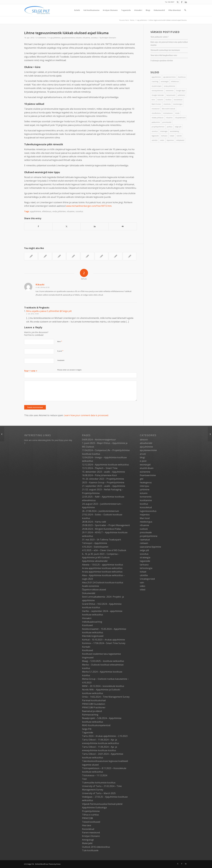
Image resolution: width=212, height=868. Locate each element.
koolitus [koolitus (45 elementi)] (168, 100)
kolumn (79, 38)
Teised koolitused (91, 822)
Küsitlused (87, 625)
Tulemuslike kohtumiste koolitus (99, 783)
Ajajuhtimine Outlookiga (94, 807)
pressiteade (146, 532)
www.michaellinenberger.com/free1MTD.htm (89, 206)
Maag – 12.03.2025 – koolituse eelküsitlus (103, 661)
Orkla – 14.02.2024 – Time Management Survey (106, 697)
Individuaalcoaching (92, 622)
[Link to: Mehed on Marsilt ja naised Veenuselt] (116, 256)
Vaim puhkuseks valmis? (159, 37)
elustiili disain (147, 468)
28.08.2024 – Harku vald (94, 522)
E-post (60, 351)
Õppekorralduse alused (94, 590)
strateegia (145, 557)
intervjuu (144, 486)
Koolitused (87, 650)
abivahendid (146, 443)
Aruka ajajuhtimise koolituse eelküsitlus (102, 568)
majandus (145, 515)
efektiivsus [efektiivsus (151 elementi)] (175, 81)
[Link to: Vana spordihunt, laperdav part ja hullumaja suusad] (130, 256)
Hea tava (87, 825)
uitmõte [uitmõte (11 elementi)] (155, 140)
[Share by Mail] (123, 226)
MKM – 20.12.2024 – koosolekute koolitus (103, 686)
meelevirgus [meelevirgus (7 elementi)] (178, 104)
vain (142, 583)
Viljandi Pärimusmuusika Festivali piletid (102, 804)
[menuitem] (77, 10)
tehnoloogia (146, 568)
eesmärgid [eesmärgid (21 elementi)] (165, 81)
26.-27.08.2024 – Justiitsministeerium (100, 511)
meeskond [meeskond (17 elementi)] (156, 109)
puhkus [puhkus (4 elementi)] (170, 127)
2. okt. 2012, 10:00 (32, 314)
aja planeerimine (68, 38)
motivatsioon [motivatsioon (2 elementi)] (168, 113)
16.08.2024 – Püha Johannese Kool (99, 475)
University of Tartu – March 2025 (99, 793)
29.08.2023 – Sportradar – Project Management (106, 525)
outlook (144, 529)
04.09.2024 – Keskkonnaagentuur (99, 440)
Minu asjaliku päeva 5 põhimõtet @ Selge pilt (49, 311)
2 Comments (41, 38)
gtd (141, 479)
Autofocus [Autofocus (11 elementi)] (182, 77)
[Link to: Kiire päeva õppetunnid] (59, 256)
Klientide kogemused (93, 636)
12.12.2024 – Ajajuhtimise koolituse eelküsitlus (105, 465)
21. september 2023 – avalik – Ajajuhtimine (104, 486)
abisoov (144, 440)
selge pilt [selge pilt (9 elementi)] (178, 127)
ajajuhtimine (35, 211)
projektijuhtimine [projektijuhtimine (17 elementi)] (158, 127)
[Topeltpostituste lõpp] (2, 434)
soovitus (94, 38)
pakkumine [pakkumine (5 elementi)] (156, 122)
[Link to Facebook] (182, 2)
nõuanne (86, 38)
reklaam (144, 543)
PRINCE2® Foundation (94, 704)
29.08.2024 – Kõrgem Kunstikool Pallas (102, 529)
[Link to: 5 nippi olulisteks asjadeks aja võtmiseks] (73, 256)
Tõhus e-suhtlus (90, 815)
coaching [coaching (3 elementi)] (155, 81)
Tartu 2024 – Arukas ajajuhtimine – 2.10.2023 (105, 736)
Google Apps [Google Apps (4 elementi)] (181, 90)
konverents (146, 497)
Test (84, 779)
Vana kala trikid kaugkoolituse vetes (164, 55)
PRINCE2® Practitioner (94, 707)
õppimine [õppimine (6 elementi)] (170, 140)
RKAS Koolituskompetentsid (96, 725)
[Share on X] (67, 226)
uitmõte (144, 575)
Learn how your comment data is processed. (86, 415)
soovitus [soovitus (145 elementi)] (155, 131)
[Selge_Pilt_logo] (37, 10)
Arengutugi (88, 840)
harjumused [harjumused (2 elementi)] (171, 95)
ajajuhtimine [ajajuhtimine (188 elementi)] (156, 77)
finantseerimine (148, 475)
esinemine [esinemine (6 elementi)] (170, 90)
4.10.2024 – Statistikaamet (95, 547)
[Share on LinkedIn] (95, 226)
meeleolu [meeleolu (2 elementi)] (167, 104)
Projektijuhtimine (91, 811)
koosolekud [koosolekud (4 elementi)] (178, 100)
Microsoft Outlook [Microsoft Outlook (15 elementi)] (169, 109)
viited (143, 590)
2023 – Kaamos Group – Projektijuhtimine (103, 482)
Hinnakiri (87, 618)
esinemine (145, 472)
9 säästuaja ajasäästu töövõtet (162, 61)
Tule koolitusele (90, 850)
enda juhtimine (59, 211)
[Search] (185, 10)
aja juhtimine (55, 38)
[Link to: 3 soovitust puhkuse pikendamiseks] (101, 256)
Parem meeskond (91, 833)
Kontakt (86, 647)
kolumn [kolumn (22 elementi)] (160, 100)
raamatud (145, 540)
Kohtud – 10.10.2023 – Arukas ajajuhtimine (103, 640)
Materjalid (87, 843)
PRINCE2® (87, 818)
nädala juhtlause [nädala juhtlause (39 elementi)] (158, 118)
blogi (142, 457)
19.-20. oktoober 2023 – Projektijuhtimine (103, 479)
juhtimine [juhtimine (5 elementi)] (181, 95)
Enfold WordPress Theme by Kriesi (48, 864)
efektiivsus (47, 211)
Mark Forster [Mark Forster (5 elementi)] (156, 104)
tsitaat (143, 572)
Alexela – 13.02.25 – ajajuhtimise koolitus (103, 565)
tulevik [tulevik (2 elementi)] (179, 136)
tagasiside (145, 561)
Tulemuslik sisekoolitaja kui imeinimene (165, 50)
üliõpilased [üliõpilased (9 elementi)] (180, 140)
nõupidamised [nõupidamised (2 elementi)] (180, 118)
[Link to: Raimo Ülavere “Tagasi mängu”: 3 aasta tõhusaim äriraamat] (31, 256)
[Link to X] (178, 2)
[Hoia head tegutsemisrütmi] (210, 434)
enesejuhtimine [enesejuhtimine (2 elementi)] (157, 90)
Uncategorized (147, 579)
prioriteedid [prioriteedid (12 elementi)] (167, 122)
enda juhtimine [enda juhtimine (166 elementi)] (170, 86)
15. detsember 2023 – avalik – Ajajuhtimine (103, 472)
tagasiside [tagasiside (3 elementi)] (155, 136)
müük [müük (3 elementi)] (177, 113)
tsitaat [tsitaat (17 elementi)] (172, 136)
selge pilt (144, 550)
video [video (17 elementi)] (162, 140)
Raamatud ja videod (92, 711)
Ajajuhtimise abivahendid (95, 561)
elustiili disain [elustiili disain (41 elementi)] (157, 86)
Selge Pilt (87, 729)
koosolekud (146, 507)
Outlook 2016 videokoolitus (96, 847)
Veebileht (61, 360)
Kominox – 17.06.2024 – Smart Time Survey (104, 643)
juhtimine (145, 490)
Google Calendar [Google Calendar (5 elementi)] (158, 95)
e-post (143, 461)
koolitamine (146, 500)
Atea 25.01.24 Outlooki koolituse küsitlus (103, 583)
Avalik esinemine (91, 586)
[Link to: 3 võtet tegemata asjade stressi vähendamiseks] (87, 256)
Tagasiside (88, 732)
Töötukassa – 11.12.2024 (95, 775)
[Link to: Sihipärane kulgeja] (45, 256)
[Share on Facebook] (38, 226)
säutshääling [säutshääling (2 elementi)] (174, 131)
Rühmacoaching (90, 715)
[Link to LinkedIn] (186, 2)
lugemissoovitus (148, 511)
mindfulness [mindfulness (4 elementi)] (156, 113)
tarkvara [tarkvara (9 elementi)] (164, 136)
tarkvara (144, 565)
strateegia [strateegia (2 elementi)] (164, 131)
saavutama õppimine (150, 547)
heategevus (146, 482)
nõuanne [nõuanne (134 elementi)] (169, 118)
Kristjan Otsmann (109, 38)
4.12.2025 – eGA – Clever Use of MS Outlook (104, 550)
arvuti (143, 454)
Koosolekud (88, 829)
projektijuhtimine (149, 536)
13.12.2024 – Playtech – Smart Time (100, 468)
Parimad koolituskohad (94, 700)
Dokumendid (89, 593)
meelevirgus (146, 522)
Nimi (60, 341)
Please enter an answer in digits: (70, 370)
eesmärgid (145, 465)
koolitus (144, 504)
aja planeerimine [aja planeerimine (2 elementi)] (169, 77)
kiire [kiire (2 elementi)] (153, 100)
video (143, 586)
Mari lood (145, 518)
